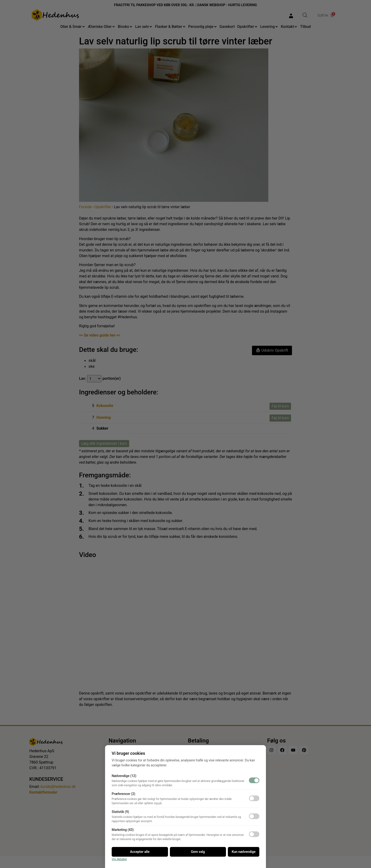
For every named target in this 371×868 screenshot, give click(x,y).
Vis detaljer (119, 859)
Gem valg (198, 852)
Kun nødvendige (244, 852)
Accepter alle (140, 852)
